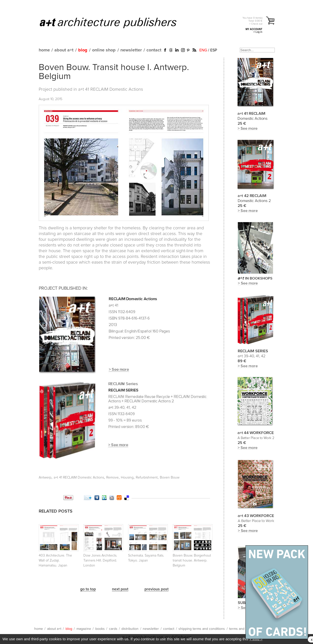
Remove (112, 478)
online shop (104, 50)
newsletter (131, 50)
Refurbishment (147, 478)
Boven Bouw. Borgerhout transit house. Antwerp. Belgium (192, 561)
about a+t (64, 50)
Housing (127, 478)
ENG (203, 50)
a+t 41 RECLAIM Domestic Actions (111, 89)
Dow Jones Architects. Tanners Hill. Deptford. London (100, 561)
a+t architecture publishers (114, 23)
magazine (84, 629)
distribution (130, 629)
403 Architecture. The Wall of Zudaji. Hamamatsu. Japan (55, 561)
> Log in (258, 32)
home (44, 50)
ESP (214, 50)
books (100, 629)
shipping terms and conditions (202, 629)
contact (154, 50)
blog (83, 50)
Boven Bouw (170, 478)
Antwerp (45, 478)
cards (113, 629)
